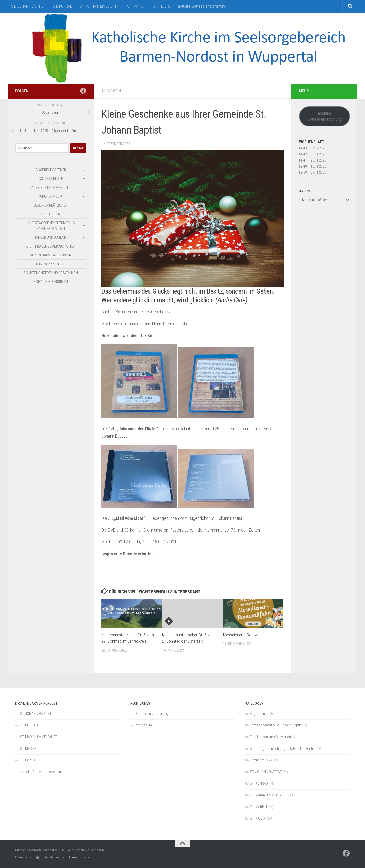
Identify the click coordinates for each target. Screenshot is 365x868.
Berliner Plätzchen (51, 205)
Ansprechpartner (51, 170)
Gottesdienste (51, 179)
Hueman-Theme (78, 857)
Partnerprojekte (51, 264)
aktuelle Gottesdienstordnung (202, 6)
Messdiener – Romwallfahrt (246, 635)
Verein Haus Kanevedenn (51, 255)
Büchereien (51, 214)
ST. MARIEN (136, 6)
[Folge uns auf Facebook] (83, 91)
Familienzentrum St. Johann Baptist (276, 725)
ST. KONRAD (63, 6)
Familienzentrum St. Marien (270, 737)
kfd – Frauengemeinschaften (51, 246)
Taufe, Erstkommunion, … (51, 188)
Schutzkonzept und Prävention (51, 273)
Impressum (143, 725)
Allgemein (111, 91)
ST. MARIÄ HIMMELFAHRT (100, 6)
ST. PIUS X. (162, 6)
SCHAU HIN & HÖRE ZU (51, 282)
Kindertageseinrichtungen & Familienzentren (51, 226)
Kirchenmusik (51, 196)
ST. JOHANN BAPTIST (29, 6)
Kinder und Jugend (51, 237)
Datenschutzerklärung (151, 714)
